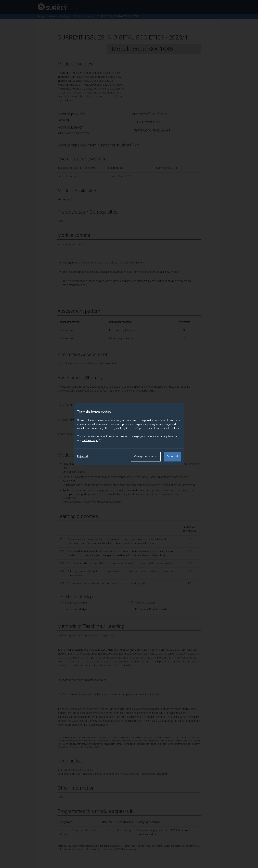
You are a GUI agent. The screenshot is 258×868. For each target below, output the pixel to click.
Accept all (172, 456)
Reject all (82, 456)
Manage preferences (146, 456)
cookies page (92, 440)
